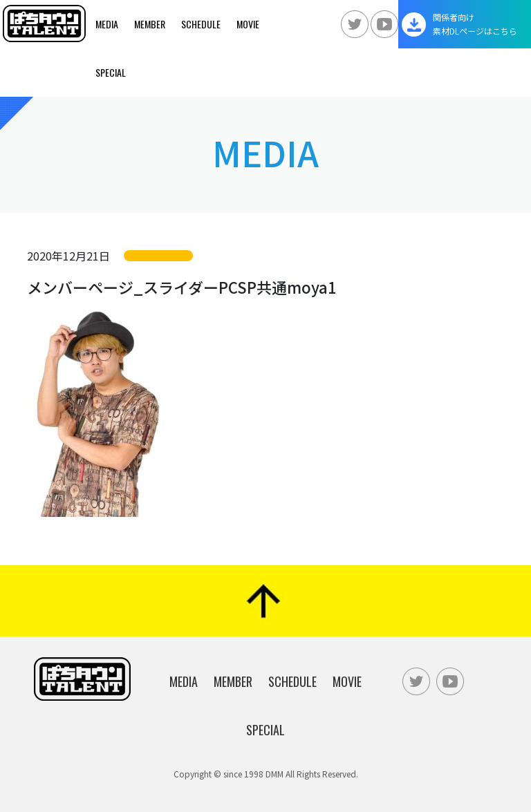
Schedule (201, 24)
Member (150, 24)
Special (111, 72)
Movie (248, 24)
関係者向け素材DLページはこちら (475, 24)
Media (107, 24)
